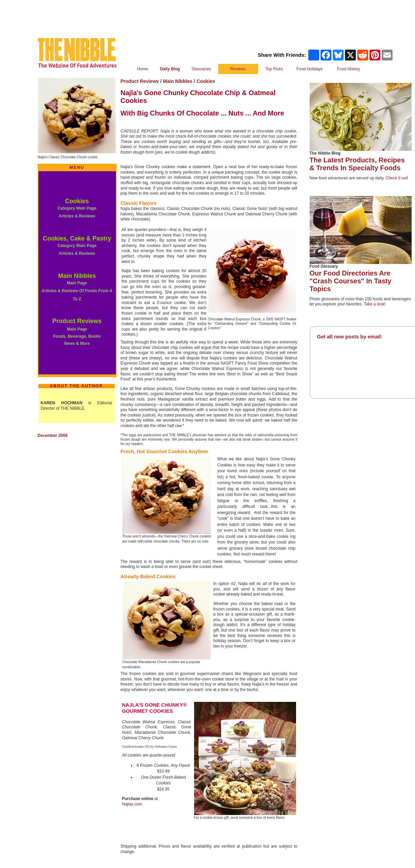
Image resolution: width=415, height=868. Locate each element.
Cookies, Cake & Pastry (77, 238)
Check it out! (397, 178)
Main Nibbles (77, 276)
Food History (348, 69)
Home (142, 69)
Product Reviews (77, 321)
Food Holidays (309, 69)
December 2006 (53, 436)
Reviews (238, 69)
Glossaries (201, 69)
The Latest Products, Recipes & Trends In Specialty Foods (357, 164)
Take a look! (375, 304)
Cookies (77, 201)
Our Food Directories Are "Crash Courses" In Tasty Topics (351, 281)
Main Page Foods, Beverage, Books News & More (77, 336)
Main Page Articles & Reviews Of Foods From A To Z (77, 291)
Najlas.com (132, 804)
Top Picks (274, 69)
